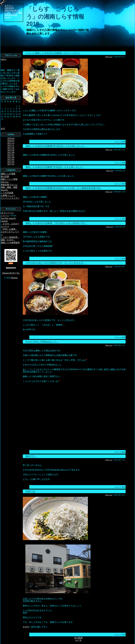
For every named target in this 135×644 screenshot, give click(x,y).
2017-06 (11, 157)
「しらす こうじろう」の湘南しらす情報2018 (55, 16)
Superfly (4, 190)
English (8, 17)
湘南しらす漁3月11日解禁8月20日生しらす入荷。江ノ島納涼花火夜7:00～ (64, 188)
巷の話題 (5, 176)
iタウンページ (7, 213)
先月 (3, 129)
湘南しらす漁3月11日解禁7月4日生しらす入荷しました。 (55, 167)
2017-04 (11, 162)
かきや (26, 627)
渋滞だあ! (30, 491)
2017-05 (11, 159)
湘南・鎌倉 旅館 (9, 187)
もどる (78, 640)
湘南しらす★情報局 (10, 243)
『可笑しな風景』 (9, 229)
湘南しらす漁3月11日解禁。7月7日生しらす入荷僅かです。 (56, 223)
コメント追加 (120, 142)
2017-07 (11, 155)
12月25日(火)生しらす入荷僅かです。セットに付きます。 (55, 263)
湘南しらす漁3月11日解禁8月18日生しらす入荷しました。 (56, 146)
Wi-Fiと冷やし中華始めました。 (42, 342)
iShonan (14, 278)
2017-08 (11, 152)
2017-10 (11, 148)
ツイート (5, 216)
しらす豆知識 (7, 193)
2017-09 (11, 150)
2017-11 (11, 145)
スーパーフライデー (10, 198)
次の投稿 (78, 638)
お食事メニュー (8, 195)
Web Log (5, 182)
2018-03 (11, 141)
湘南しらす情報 (8, 174)
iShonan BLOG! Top (11, 273)
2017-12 (11, 143)
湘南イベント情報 (9, 179)
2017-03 (11, 164)
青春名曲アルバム (9, 185)
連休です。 (31, 456)
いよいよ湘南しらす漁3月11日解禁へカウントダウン (53, 53)
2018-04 (11, 138)
